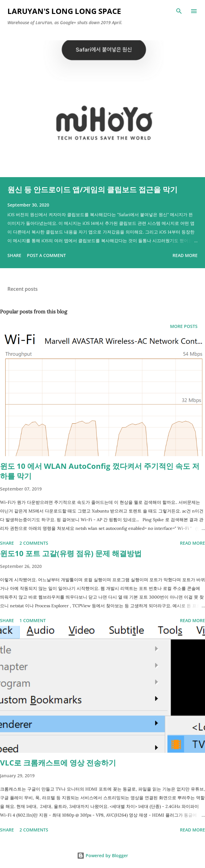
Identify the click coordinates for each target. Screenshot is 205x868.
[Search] (179, 11)
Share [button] (14, 255)
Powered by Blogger (102, 855)
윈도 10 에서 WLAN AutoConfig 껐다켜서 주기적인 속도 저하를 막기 (100, 471)
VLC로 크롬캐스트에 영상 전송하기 (58, 763)
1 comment (33, 620)
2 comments (34, 543)
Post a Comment (46, 255)
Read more (185, 255)
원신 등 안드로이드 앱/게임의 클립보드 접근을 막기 (92, 189)
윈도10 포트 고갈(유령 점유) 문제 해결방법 (71, 553)
